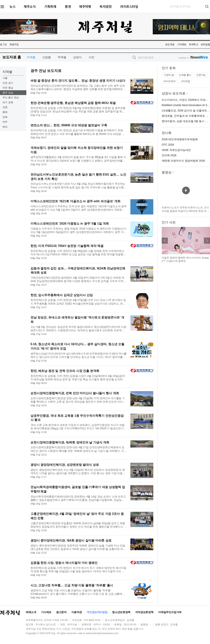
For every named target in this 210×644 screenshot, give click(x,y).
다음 (207, 241)
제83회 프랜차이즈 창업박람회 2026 (183, 161)
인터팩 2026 (169, 155)
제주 (5, 122)
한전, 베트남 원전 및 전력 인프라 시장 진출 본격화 (65, 371)
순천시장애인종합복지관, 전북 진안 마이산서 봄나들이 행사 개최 (75, 393)
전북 (5, 117)
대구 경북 (8, 102)
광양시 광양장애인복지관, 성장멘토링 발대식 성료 (65, 465)
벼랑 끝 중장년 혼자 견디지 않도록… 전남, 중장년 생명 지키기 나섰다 (78, 81)
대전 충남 (8, 88)
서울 (5, 78)
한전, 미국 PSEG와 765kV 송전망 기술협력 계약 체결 (67, 246)
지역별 (31, 57)
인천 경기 (8, 83)
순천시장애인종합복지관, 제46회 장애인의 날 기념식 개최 (70, 442)
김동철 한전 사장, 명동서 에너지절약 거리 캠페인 (64, 563)
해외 (5, 127)
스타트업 (185, 81)
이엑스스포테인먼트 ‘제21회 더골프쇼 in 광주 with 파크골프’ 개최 (76, 201)
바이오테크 (170, 81)
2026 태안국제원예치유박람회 (180, 139)
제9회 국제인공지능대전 (176, 150)
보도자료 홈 (12, 57)
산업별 (46, 57)
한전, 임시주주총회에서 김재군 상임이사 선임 (62, 295)
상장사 (77, 57)
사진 (91, 57)
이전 (165, 241)
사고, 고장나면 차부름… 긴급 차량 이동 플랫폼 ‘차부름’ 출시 (72, 585)
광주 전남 (8, 93)
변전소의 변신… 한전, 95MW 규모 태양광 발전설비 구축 (69, 125)
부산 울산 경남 (11, 97)
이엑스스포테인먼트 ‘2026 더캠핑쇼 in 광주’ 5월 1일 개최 (70, 224)
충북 (5, 112)
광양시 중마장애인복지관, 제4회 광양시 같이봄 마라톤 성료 (71, 540)
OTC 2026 (168, 145)
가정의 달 (169, 75)
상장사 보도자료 (174, 93)
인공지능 (201, 75)
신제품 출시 (185, 75)
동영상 (167, 172)
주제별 (62, 57)
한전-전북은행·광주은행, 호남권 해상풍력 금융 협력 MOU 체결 (73, 103)
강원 (5, 107)
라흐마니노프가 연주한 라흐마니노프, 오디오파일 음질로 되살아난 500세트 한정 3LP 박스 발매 (185, 211)
